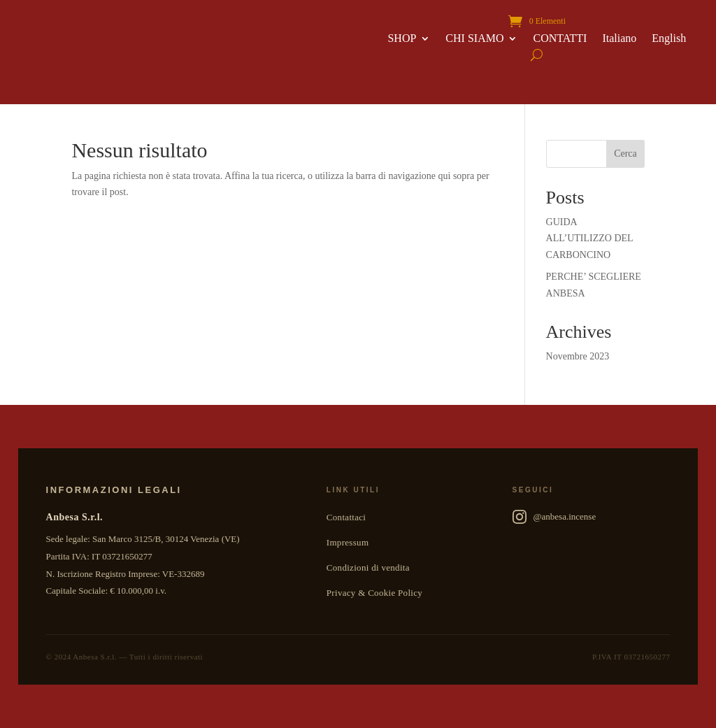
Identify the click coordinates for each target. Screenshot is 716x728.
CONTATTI (560, 39)
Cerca (625, 154)
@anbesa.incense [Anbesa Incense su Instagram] (554, 517)
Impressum (348, 542)
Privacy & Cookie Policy (374, 593)
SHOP (402, 39)
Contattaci (346, 517)
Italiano (619, 39)
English (669, 39)
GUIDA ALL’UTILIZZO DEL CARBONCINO (590, 239)
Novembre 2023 (578, 356)
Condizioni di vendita (368, 568)
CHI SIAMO (474, 39)
